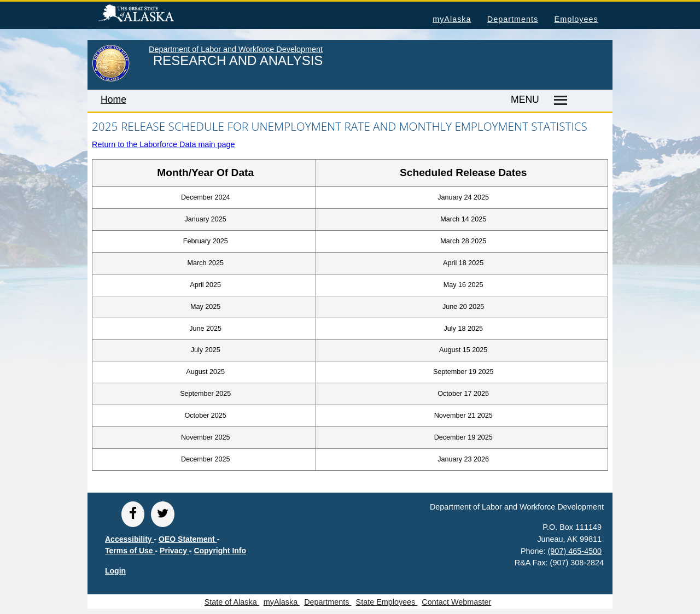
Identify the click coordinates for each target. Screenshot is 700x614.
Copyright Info (220, 551)
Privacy (174, 551)
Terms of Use (130, 551)
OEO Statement (188, 539)
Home (113, 100)
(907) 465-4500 (575, 551)
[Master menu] (559, 101)
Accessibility (130, 539)
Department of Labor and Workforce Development (236, 49)
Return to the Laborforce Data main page (164, 144)
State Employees (387, 602)
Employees (576, 19)
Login (115, 571)
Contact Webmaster (456, 602)
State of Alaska (154, 15)
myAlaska (452, 19)
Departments (513, 19)
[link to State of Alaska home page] (111, 79)
